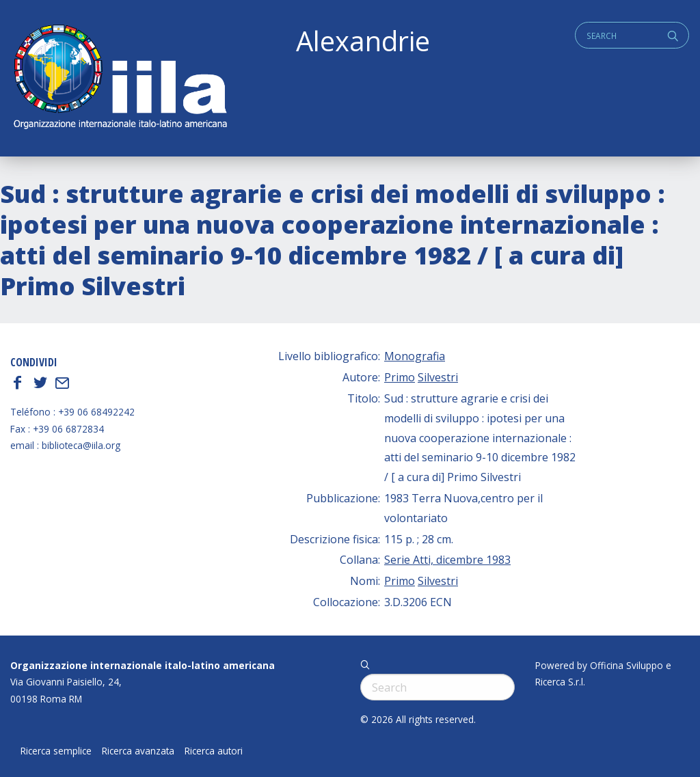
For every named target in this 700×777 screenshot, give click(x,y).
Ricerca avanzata (138, 751)
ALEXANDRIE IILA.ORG (120, 78)
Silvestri (438, 377)
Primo (400, 377)
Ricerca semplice (56, 751)
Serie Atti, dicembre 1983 (447, 560)
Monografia (415, 356)
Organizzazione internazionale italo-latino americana (143, 665)
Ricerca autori (214, 751)
